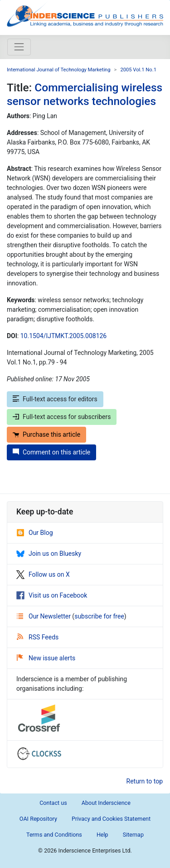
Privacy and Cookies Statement (111, 819)
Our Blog (35, 533)
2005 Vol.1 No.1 (138, 70)
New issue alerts (46, 658)
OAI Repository (38, 819)
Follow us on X (43, 574)
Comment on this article (51, 452)
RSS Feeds (38, 637)
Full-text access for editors (55, 399)
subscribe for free (99, 616)
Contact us (53, 803)
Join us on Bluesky (49, 554)
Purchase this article (46, 434)
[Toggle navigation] (19, 47)
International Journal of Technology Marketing (59, 70)
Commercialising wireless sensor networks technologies (85, 94)
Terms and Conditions (54, 835)
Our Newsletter (44, 616)
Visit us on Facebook (52, 595)
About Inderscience (106, 803)
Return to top (145, 781)
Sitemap (133, 835)
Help (102, 835)
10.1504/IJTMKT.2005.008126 (64, 336)
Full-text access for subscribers (62, 417)
